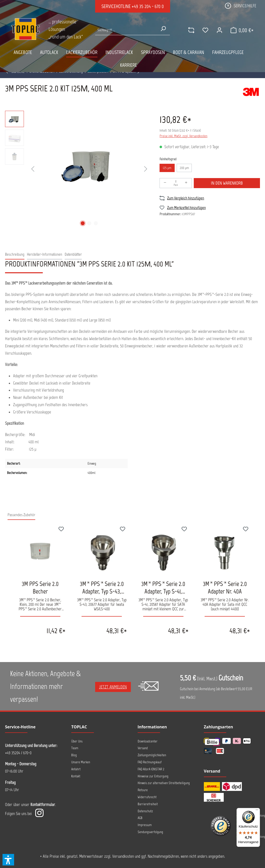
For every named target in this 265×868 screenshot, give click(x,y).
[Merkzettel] (205, 30)
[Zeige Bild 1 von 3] (83, 223)
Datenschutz (145, 811)
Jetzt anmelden (113, 687)
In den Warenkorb (227, 183)
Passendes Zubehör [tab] (21, 515)
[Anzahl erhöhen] (186, 183)
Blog (74, 755)
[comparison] (191, 30)
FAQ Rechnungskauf (150, 762)
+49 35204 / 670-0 (18, 753)
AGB (140, 818)
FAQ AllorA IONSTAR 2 (151, 769)
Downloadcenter (148, 741)
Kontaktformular (43, 804)
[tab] (15, 255)
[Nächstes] (146, 169)
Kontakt (76, 776)
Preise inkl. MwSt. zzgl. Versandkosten (183, 136)
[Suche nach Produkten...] (126, 30)
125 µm (167, 168)
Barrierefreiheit (148, 804)
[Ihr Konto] (219, 30)
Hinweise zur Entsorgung (153, 776)
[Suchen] (163, 29)
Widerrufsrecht (147, 797)
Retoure (143, 790)
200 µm (184, 168)
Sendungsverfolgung (150, 832)
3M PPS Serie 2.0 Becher (40, 587)
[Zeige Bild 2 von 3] (89, 223)
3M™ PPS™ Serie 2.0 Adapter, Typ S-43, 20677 (102, 587)
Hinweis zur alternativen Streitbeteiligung (164, 783)
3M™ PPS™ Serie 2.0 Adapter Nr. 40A (225, 587)
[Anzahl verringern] (165, 183)
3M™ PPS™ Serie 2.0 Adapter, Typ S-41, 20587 (163, 587)
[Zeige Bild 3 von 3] (96, 223)
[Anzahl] (176, 183)
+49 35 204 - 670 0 (148, 6)
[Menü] (257, 811)
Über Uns (77, 741)
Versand (143, 748)
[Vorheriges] (33, 169)
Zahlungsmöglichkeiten (152, 755)
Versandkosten (123, 856)
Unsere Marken (81, 762)
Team (75, 748)
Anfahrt (76, 769)
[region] (77, 169)
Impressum (145, 825)
